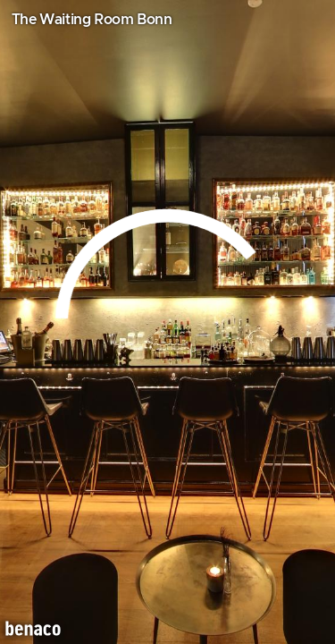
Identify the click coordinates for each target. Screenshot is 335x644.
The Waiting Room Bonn (92, 20)
